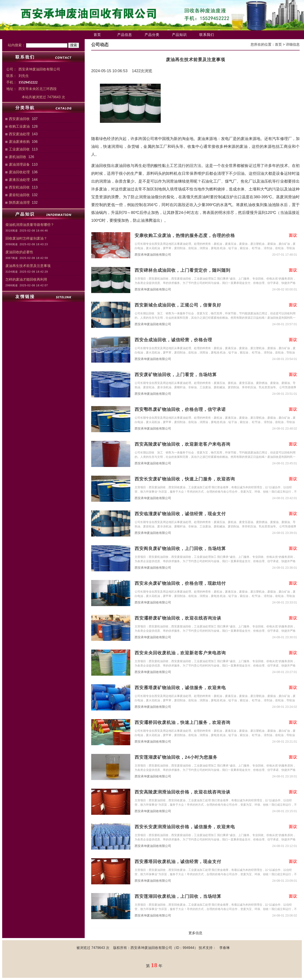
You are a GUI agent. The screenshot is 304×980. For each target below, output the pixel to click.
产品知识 (179, 35)
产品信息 (125, 35)
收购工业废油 (19, 126)
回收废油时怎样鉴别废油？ (26, 238)
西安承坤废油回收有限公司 (153, 255)
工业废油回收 (19, 149)
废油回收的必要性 (19, 252)
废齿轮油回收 (19, 195)
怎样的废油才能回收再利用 (26, 279)
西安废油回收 (19, 119)
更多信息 (195, 933)
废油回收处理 (19, 172)
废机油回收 (18, 157)
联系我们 (207, 35)
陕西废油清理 (19, 202)
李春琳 (225, 948)
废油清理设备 (19, 164)
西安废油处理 (19, 134)
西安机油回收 (19, 187)
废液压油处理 (19, 180)
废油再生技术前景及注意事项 (28, 266)
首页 (97, 35)
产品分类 (152, 35)
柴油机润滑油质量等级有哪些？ (30, 225)
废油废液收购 (19, 142)
